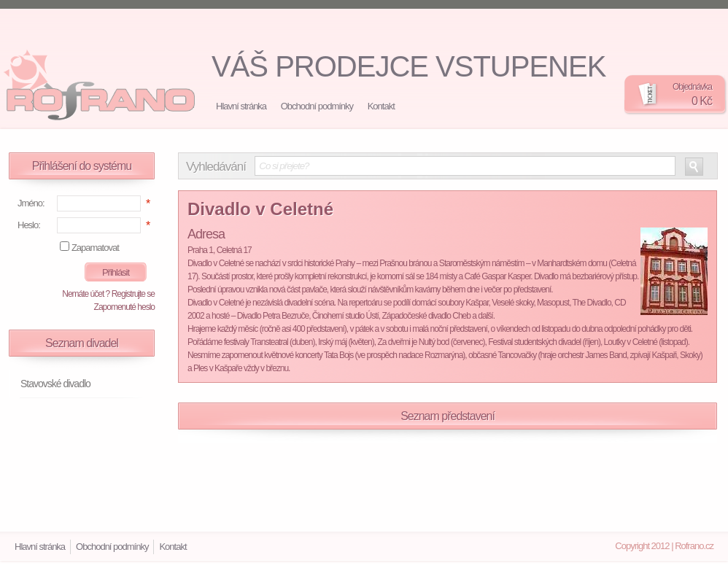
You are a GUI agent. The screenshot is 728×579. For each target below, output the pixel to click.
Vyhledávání (216, 167)
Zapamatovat (95, 248)
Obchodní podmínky (317, 106)
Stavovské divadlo (55, 384)
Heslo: (29, 225)
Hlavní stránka (241, 106)
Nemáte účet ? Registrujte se (108, 294)
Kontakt (381, 106)
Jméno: (31, 203)
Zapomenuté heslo (124, 307)
